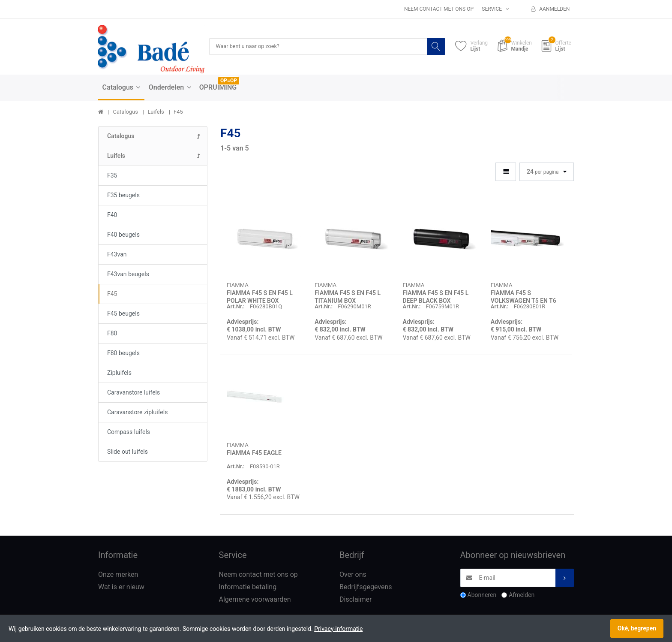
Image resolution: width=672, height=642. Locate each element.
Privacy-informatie (338, 629)
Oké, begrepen (637, 628)
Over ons (353, 575)
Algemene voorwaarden (255, 600)
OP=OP (229, 81)
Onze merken (118, 575)
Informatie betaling (248, 587)
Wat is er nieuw (121, 587)
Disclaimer (355, 600)
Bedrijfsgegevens (366, 587)
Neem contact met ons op (439, 9)
